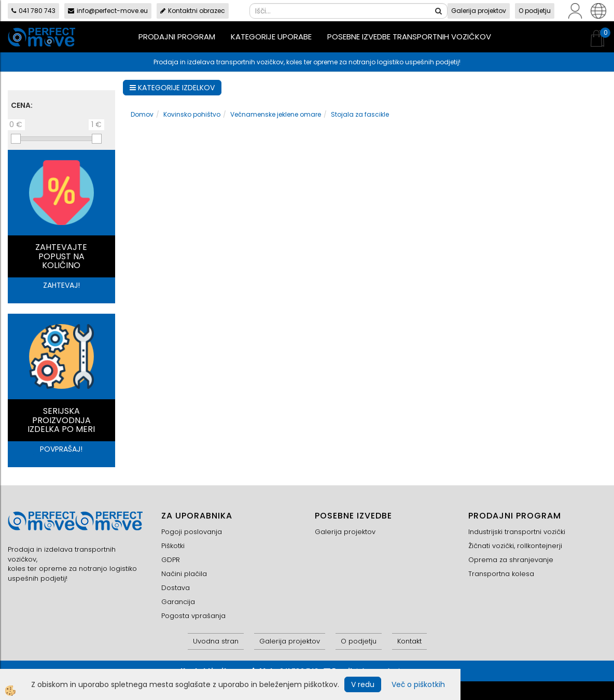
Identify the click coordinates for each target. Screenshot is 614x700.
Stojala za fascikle (360, 114)
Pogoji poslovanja (192, 532)
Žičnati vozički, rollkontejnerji (515, 546)
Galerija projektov (479, 11)
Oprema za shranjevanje (511, 560)
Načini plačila (184, 574)
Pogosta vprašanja (193, 616)
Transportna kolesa (501, 574)
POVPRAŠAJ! (61, 449)
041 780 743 (33, 11)
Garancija (178, 602)
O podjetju (535, 11)
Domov (142, 114)
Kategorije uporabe (271, 37)
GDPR (171, 560)
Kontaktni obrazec (193, 11)
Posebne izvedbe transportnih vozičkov (409, 37)
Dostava (176, 588)
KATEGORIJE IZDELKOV (172, 88)
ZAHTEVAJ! (61, 285)
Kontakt (409, 641)
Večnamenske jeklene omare (276, 114)
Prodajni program (177, 37)
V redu (363, 684)
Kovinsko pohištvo (192, 114)
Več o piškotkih (418, 684)
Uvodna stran (216, 641)
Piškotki (173, 546)
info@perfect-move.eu (108, 11)
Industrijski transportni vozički (517, 532)
